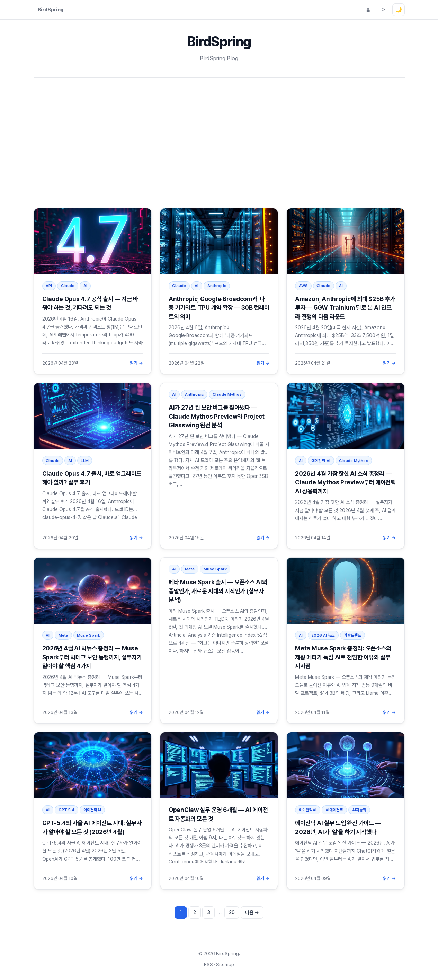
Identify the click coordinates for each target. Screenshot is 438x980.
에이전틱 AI (321, 461)
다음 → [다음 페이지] (252, 912)
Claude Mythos (227, 394)
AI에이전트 (334, 810)
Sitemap (225, 964)
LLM (84, 461)
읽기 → (136, 363)
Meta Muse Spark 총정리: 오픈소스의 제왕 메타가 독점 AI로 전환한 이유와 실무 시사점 (343, 657)
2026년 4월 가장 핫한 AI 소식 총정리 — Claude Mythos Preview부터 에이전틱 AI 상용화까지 (345, 482)
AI (85, 286)
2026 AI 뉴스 (323, 635)
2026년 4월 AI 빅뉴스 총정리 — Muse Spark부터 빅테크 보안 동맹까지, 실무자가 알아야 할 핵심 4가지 (92, 657)
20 (232, 912)
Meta (63, 635)
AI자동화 (359, 810)
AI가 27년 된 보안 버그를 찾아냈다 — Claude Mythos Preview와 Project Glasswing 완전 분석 (217, 416)
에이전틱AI (92, 810)
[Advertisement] (219, 143)
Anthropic (217, 286)
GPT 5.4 (67, 810)
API (49, 286)
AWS (303, 286)
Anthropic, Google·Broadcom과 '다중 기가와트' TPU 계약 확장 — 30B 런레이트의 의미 (219, 308)
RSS (208, 964)
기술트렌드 (353, 635)
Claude (68, 286)
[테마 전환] (399, 10)
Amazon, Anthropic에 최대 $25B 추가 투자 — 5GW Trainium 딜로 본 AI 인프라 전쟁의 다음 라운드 (345, 308)
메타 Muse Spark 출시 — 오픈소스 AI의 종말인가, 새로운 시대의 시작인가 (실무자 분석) (218, 591)
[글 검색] (383, 10)
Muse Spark (88, 635)
